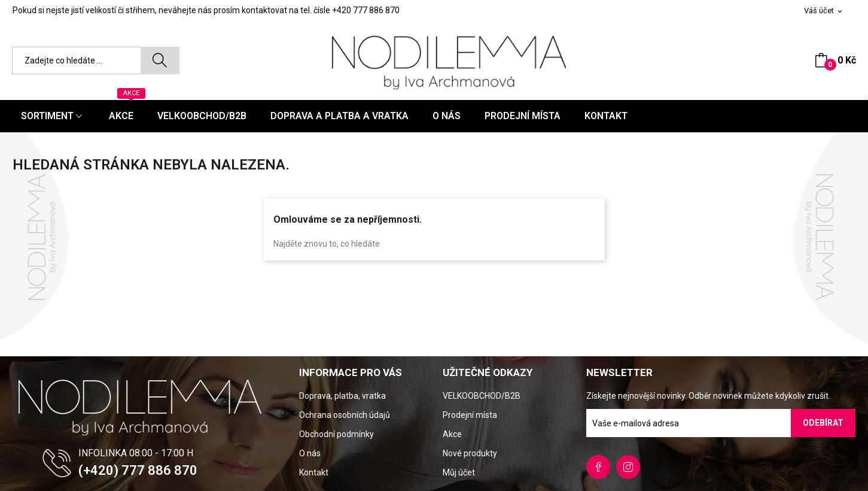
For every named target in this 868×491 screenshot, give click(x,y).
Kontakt (314, 472)
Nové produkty (470, 453)
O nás (310, 453)
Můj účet (459, 472)
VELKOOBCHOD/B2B (482, 396)
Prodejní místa (470, 415)
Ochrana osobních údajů (345, 415)
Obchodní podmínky (336, 434)
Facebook (598, 467)
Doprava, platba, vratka (342, 396)
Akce (452, 434)
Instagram (628, 467)
